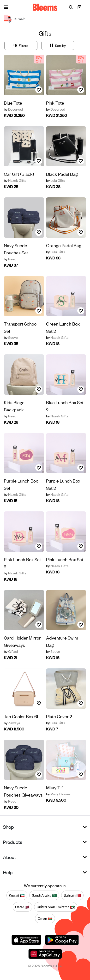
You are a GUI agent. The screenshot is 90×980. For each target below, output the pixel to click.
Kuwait (17, 895)
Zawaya (12, 723)
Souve (11, 337)
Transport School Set (21, 327)
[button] (6, 7)
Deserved (13, 109)
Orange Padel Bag (64, 245)
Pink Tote (55, 103)
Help (8, 872)
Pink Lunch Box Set (65, 559)
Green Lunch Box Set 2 (63, 327)
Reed (10, 259)
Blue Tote (13, 103)
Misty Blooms (58, 794)
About (9, 857)
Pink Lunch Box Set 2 (22, 563)
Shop (8, 827)
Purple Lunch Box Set (21, 484)
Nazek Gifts (15, 180)
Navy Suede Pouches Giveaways (23, 791)
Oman (45, 918)
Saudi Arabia (44, 895)
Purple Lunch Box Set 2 (63, 484)
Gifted (11, 651)
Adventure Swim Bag (62, 641)
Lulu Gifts (56, 180)
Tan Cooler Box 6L (22, 716)
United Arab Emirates (56, 907)
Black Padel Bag (62, 174)
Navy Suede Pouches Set (16, 249)
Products (13, 842)
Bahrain (72, 895)
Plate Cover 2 (59, 716)
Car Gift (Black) (19, 174)
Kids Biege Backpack (14, 406)
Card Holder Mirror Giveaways (22, 641)
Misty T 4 (55, 787)
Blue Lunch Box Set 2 (65, 406)
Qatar (22, 907)
